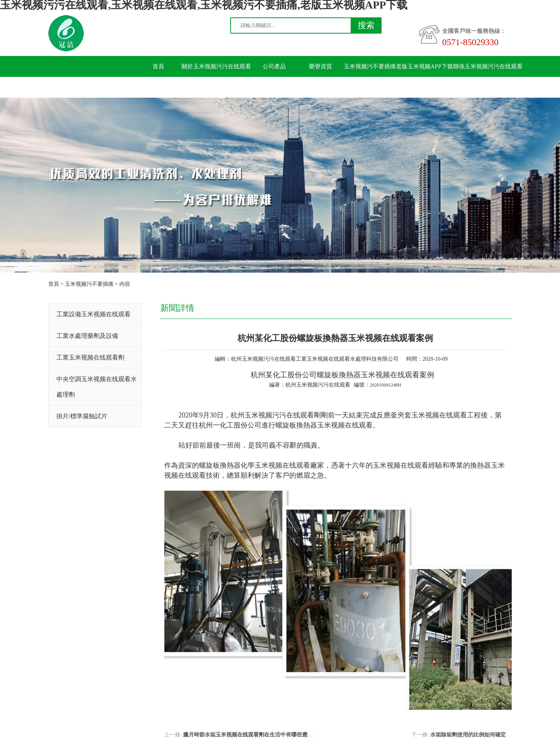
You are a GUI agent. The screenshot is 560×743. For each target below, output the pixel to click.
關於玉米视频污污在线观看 (216, 66)
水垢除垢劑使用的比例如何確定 (468, 735)
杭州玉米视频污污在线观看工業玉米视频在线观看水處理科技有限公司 (315, 359)
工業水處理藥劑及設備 (87, 336)
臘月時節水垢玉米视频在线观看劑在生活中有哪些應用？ (251, 735)
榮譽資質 (321, 66)
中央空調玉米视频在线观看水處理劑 (97, 387)
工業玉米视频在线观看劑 (90, 357)
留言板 (159, 87)
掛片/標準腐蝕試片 (82, 416)
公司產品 (274, 66)
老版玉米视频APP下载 (424, 66)
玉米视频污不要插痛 (370, 66)
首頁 (158, 66)
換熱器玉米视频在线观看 (379, 375)
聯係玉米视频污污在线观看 (488, 66)
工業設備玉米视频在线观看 (93, 314)
